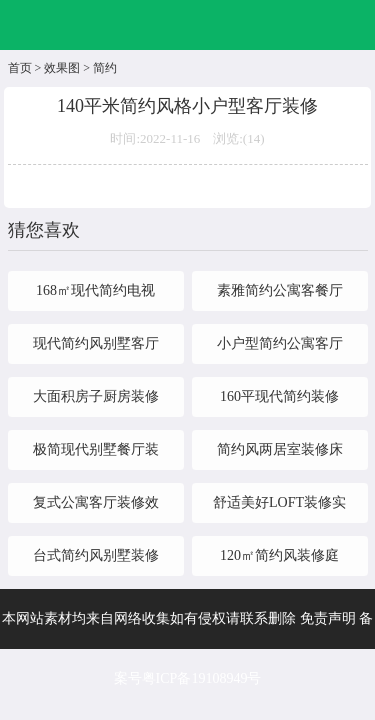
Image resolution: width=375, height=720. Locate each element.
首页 (20, 68)
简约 (105, 68)
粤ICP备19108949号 (202, 678)
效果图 (62, 68)
